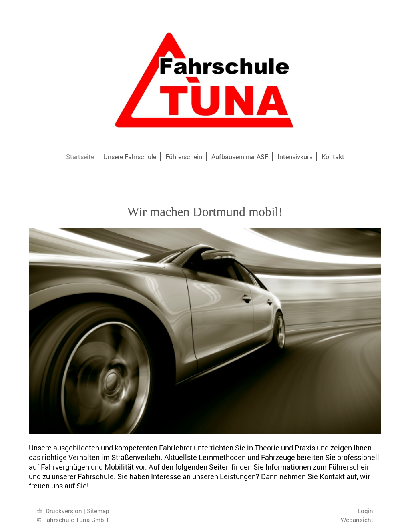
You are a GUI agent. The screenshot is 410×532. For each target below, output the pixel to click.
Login (365, 511)
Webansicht (357, 520)
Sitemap (98, 511)
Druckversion (60, 511)
